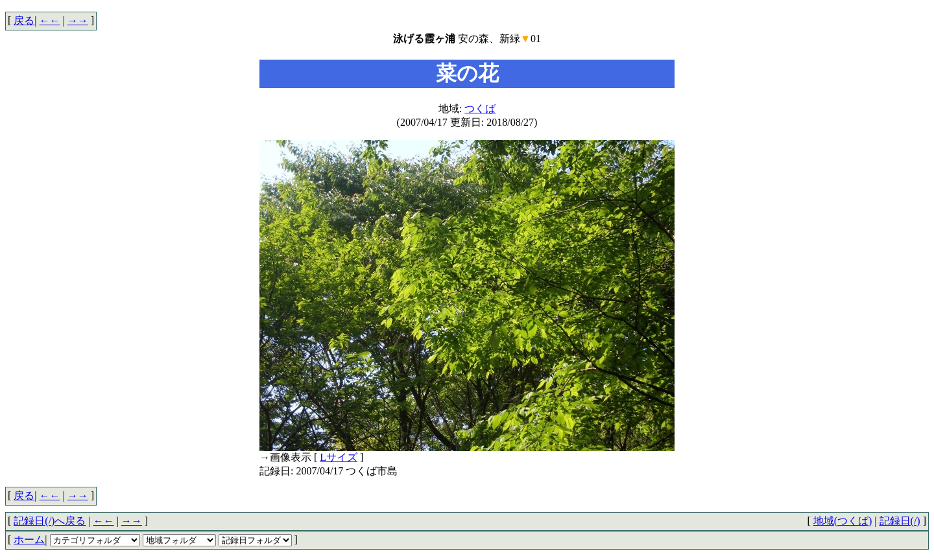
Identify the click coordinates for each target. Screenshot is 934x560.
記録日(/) (900, 521)
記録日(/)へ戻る (50, 521)
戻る (24, 20)
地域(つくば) (843, 521)
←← (50, 20)
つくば (480, 109)
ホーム (29, 540)
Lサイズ (339, 457)
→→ (78, 20)
